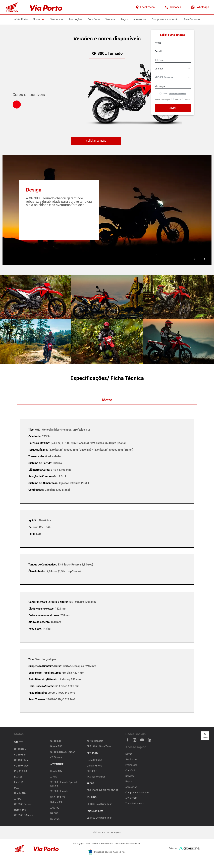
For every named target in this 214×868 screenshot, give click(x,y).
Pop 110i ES (21, 771)
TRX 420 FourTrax (96, 777)
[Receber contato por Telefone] (173, 100)
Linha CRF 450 (94, 766)
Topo (205, 736)
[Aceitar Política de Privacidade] (160, 94)
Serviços (110, 19)
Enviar (173, 108)
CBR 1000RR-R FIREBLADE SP (103, 791)
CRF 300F (92, 771)
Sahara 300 (56, 802)
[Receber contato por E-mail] (183, 100)
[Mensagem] (173, 86)
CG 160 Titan (21, 760)
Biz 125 (18, 777)
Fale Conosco (192, 19)
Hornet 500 (20, 810)
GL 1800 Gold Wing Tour (99, 804)
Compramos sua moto (165, 19)
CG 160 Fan (20, 755)
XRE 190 (55, 808)
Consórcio (94, 19)
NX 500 (54, 813)
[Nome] (173, 43)
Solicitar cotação (96, 141)
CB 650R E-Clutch (24, 815)
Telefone (178, 100)
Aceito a (174, 94)
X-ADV (18, 799)
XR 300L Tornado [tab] (107, 54)
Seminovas (57, 19)
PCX (16, 788)
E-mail (188, 100)
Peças (124, 19)
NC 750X (55, 819)
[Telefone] (173, 60)
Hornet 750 (56, 747)
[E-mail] (173, 51)
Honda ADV (20, 793)
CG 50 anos (56, 758)
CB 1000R (56, 741)
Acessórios (140, 19)
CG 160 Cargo (21, 766)
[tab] (17, 105)
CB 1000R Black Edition (63, 752)
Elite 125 (19, 782)
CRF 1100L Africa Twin (99, 747)
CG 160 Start (21, 749)
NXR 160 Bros (58, 797)
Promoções (75, 19)
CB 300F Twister (23, 804)
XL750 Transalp (95, 741)
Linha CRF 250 (94, 760)
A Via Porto (21, 19)
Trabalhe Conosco (135, 804)
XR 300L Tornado (59, 791)
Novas (129, 754)
